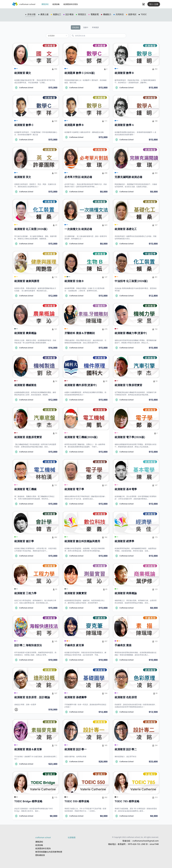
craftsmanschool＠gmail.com (145, 841)
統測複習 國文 (23, 73)
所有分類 (31, 14)
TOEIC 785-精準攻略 (127, 801)
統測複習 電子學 (74, 489)
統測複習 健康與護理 (27, 281)
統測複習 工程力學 (25, 593)
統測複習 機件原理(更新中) (81, 385)
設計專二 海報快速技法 (28, 645)
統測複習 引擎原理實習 (128, 385)
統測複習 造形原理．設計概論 (32, 697)
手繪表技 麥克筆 (74, 645)
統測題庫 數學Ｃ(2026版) (80, 73)
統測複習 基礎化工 (126, 229)
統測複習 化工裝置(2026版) (31, 229)
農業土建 (44, 14)
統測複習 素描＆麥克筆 (28, 749)
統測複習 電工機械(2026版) (81, 437)
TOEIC (144, 14)
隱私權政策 (40, 855)
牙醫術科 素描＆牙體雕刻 (80, 333)
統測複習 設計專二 (126, 749)
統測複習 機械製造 (25, 385)
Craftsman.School (26, 88)
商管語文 (82, 14)
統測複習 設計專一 (76, 749)
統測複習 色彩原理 (126, 697)
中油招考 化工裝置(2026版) (131, 281)
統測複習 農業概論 (25, 333)
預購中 (86, 27)
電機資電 (95, 14)
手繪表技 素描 (123, 645)
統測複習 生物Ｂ (74, 281)
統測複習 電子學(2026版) (130, 437)
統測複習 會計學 (24, 541)
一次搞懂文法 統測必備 (78, 229)
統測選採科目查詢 (71, 4)
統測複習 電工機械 (25, 489)
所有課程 (76, 27)
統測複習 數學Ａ (124, 125)
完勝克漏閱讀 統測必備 (128, 177)
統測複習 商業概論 (126, 593)
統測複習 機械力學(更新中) (131, 333)
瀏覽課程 (45, 4)
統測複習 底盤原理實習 (28, 437)
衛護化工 (57, 14)
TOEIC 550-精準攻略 (77, 801)
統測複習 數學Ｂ (124, 73)
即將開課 (95, 27)
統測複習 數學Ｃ (24, 125)
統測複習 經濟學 (124, 541)
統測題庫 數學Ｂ (74, 125)
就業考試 (132, 14)
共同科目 (120, 14)
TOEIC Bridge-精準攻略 (28, 801)
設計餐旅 (70, 14)
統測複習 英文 (23, 177)
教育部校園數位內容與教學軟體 (49, 852)
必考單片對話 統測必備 (78, 177)
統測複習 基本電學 (126, 489)
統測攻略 (56, 4)
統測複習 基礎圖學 (76, 697)
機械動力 (107, 14)
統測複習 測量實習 (76, 593)
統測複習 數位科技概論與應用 (82, 541)
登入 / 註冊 (154, 4)
